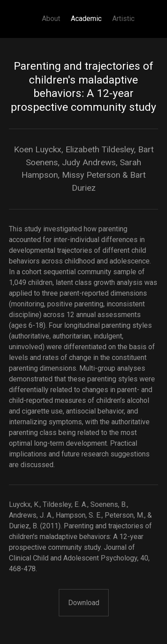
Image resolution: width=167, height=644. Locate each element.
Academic (86, 19)
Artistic (123, 19)
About (51, 19)
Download (84, 603)
